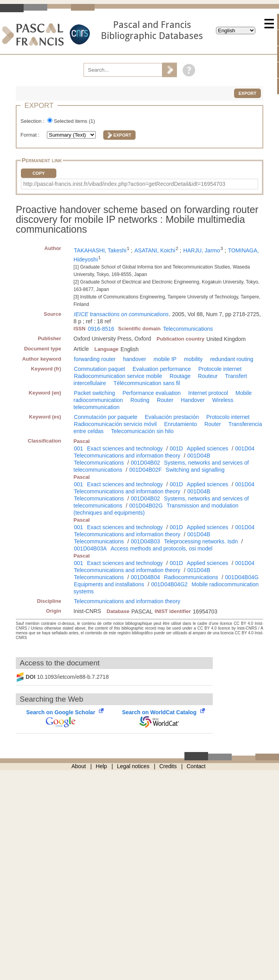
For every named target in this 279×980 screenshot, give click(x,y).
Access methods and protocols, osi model (162, 548)
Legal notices (133, 766)
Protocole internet (220, 369)
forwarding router (95, 359)
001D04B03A (90, 548)
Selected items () (74, 121)
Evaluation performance (162, 369)
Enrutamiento (181, 424)
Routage (180, 376)
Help (101, 766)
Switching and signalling (195, 470)
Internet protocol (208, 393)
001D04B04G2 (169, 584)
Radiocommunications (191, 577)
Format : (31, 135)
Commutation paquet (100, 369)
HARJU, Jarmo (202, 250)
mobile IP (165, 359)
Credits (168, 766)
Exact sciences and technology (125, 448)
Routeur (208, 376)
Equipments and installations (109, 584)
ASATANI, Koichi (155, 250)
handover (134, 359)
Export (247, 93)
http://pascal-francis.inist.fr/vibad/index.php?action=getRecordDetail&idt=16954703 (124, 184)
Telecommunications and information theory (127, 456)
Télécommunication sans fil (147, 383)
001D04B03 (145, 541)
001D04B (199, 456)
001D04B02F (146, 470)
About (79, 766)
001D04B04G (242, 577)
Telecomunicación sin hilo (142, 431)
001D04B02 (145, 463)
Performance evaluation (152, 393)
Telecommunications (188, 329)
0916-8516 (101, 329)
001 (79, 448)
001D (176, 448)
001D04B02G (146, 506)
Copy (38, 173)
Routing (140, 400)
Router (165, 400)
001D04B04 (145, 577)
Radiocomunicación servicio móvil (115, 424)
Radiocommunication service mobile (118, 376)
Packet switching (95, 393)
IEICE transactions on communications (121, 314)
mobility (193, 359)
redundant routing (232, 359)
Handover (193, 400)
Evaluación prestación (172, 417)
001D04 (245, 448)
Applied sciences (207, 448)
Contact (196, 766)
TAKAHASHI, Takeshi (100, 250)
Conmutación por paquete (106, 417)
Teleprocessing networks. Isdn (201, 541)
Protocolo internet (228, 417)
